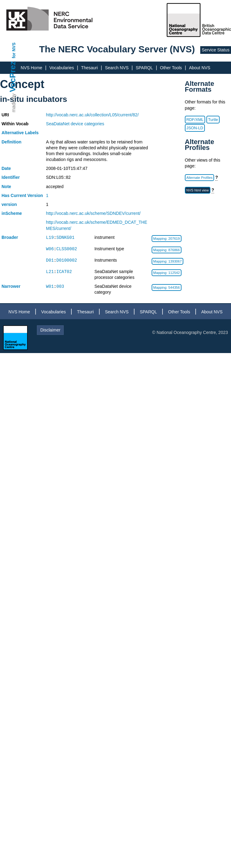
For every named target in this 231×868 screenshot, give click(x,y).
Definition (12, 142)
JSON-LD (195, 128)
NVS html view (198, 190)
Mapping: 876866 (166, 250)
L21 (50, 272)
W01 (50, 286)
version (9, 204)
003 (60, 286)
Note (6, 187)
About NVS (199, 68)
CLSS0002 (67, 249)
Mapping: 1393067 (167, 261)
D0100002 (67, 260)
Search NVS (117, 68)
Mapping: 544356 (166, 287)
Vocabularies (62, 68)
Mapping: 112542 (166, 273)
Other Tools (171, 68)
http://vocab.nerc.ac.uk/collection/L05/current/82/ (92, 115)
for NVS (14, 50)
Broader (10, 237)
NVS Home (31, 68)
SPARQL (144, 68)
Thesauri (90, 68)
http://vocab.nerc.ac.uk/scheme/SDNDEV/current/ (93, 213)
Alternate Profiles (199, 178)
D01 (50, 260)
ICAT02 (64, 272)
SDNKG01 (65, 237)
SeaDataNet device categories (75, 124)
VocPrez (13, 76)
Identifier (11, 177)
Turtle (213, 120)
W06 (50, 249)
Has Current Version (22, 195)
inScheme (12, 213)
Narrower (11, 286)
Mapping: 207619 (166, 239)
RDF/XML (195, 120)
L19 (50, 237)
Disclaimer (50, 330)
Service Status (216, 50)
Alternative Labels (20, 133)
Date (6, 168)
